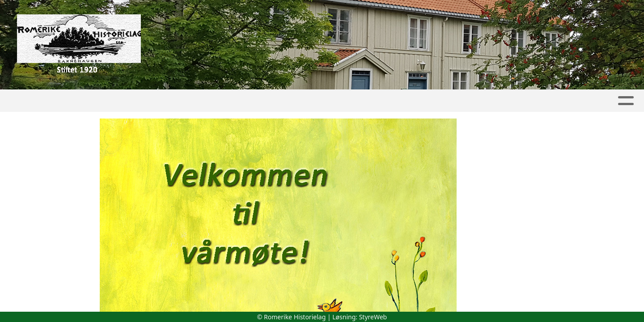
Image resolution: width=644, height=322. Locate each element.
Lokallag (327, 101)
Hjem (55, 101)
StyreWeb (373, 317)
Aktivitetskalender (198, 101)
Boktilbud (466, 101)
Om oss (524, 101)
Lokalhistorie (396, 101)
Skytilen (269, 101)
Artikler (93, 101)
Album (135, 101)
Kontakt (577, 101)
